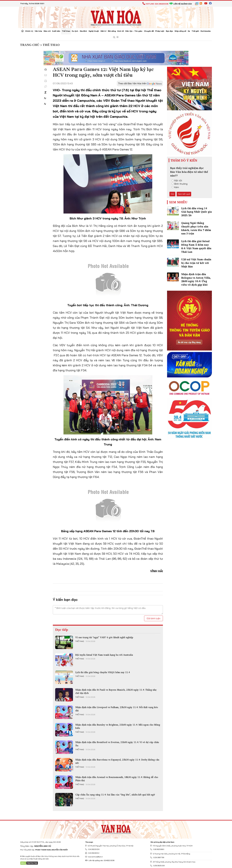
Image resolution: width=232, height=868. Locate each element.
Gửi (172, 194)
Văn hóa (38, 31)
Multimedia (206, 31)
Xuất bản (56, 31)
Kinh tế (121, 31)
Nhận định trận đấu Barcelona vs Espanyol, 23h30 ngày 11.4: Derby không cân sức (117, 761)
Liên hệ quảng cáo (181, 4)
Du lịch (75, 31)
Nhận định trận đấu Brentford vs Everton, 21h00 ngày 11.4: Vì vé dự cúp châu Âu (117, 744)
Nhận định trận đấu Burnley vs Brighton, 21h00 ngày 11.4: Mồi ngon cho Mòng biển (118, 726)
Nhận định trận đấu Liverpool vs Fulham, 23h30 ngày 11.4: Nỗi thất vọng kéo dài (117, 709)
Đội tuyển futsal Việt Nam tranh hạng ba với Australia (104, 655)
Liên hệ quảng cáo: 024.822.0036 (100, 860)
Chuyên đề (149, 31)
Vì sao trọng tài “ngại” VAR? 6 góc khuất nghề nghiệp (104, 637)
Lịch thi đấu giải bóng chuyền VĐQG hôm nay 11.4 (103, 672)
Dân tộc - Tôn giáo (134, 31)
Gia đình (83, 31)
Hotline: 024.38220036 (155, 4)
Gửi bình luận (154, 618)
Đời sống (112, 31)
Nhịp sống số (180, 31)
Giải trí (103, 31)
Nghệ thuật (94, 31)
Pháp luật (160, 31)
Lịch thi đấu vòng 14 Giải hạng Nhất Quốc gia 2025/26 (196, 212)
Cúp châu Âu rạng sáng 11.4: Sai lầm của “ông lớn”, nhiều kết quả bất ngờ (115, 795)
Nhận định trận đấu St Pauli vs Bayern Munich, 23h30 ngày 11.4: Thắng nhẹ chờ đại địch (116, 691)
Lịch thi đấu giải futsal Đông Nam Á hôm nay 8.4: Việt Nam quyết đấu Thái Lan (196, 246)
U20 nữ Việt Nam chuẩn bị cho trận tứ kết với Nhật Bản (196, 263)
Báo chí (47, 31)
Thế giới (195, 31)
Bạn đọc (169, 31)
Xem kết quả (184, 194)
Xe (189, 31)
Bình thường (180, 184)
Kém (175, 187)
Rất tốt (177, 181)
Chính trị (29, 31)
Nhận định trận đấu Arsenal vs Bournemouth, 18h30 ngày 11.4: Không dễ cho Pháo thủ (117, 779)
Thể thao (66, 31)
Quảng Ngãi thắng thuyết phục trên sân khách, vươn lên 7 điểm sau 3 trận (196, 228)
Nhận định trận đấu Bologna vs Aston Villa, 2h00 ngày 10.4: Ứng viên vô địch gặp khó (196, 279)
